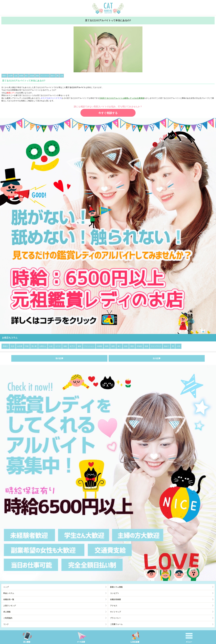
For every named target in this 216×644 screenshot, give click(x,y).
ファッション (89, 346)
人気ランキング (10, 606)
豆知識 (139, 346)
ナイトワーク (156, 346)
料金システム (9, 593)
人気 (178, 346)
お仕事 (20, 346)
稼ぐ (119, 346)
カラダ (58, 346)
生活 (13, 346)
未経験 (100, 346)
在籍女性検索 (115, 599)
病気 (107, 346)
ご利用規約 (8, 618)
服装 (79, 346)
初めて (167, 346)
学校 (27, 346)
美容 (126, 346)
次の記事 (157, 358)
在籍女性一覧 (9, 599)
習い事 (34, 346)
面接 (146, 346)
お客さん (43, 346)
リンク (6, 624)
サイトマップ (115, 612)
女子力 (72, 346)
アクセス (114, 606)
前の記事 (59, 358)
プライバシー (115, 618)
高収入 (5, 346)
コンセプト (115, 593)
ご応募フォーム (116, 624)
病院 (113, 346)
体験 (65, 346)
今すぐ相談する (108, 113)
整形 (132, 346)
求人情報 (7, 612)
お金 (51, 346)
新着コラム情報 (116, 587)
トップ (6, 587)
